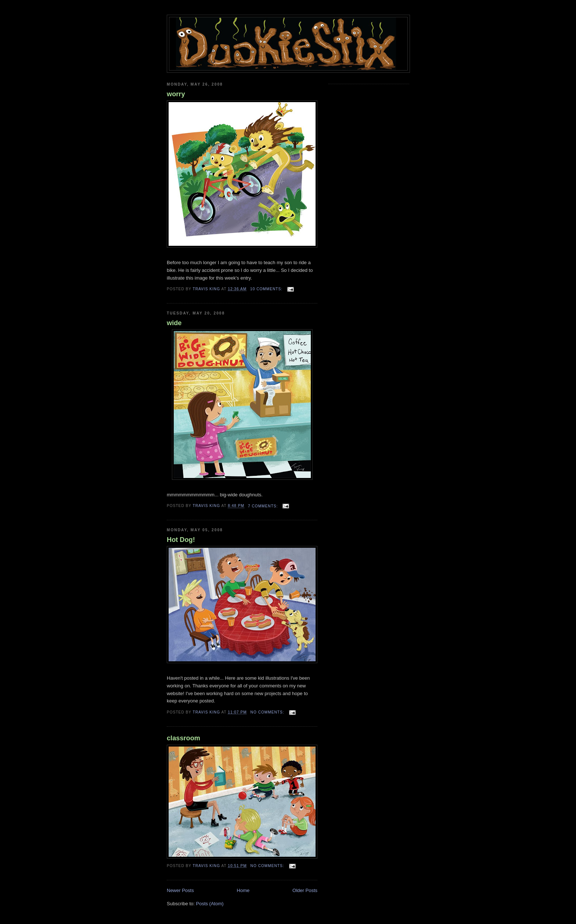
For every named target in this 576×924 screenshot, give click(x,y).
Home (243, 890)
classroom (183, 738)
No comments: (268, 712)
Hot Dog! (181, 540)
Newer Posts (180, 890)
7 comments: (264, 506)
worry (176, 94)
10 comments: (267, 289)
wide (174, 323)
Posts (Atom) (210, 904)
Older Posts (305, 890)
